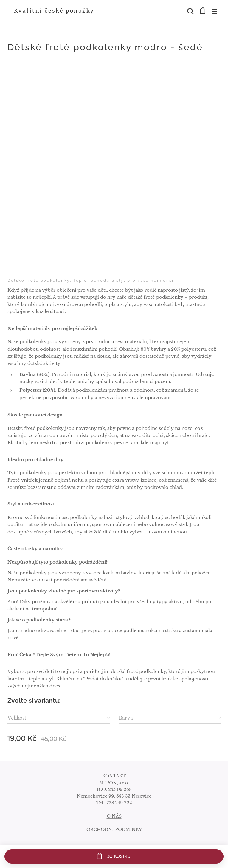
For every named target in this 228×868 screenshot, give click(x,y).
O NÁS (114, 816)
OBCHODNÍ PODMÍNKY (114, 830)
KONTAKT (114, 776)
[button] (190, 11)
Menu (215, 11)
